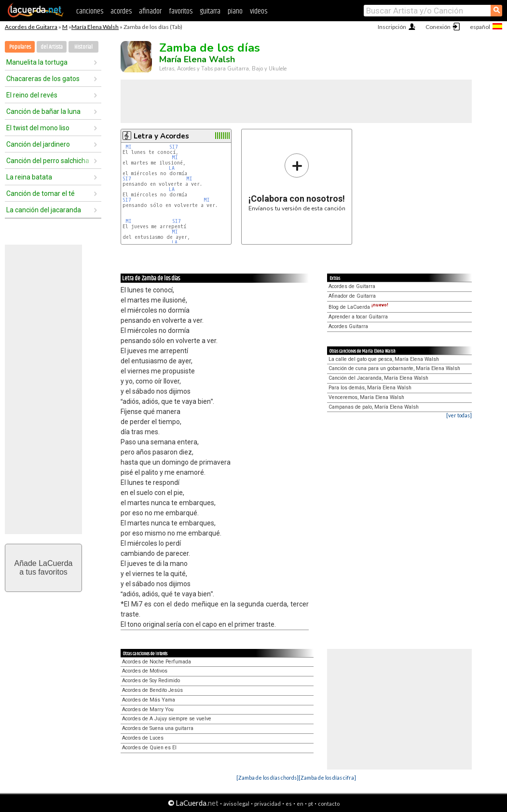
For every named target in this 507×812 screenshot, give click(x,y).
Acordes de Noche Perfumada (157, 662)
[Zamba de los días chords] (267, 778)
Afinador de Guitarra (352, 296)
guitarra (210, 11)
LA (172, 168)
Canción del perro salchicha (48, 161)
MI (129, 147)
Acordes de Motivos (145, 671)
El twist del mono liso (38, 128)
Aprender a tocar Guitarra (358, 317)
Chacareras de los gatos (43, 79)
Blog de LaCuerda (358, 307)
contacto (329, 804)
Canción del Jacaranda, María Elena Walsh (378, 378)
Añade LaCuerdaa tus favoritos (44, 568)
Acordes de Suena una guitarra (158, 728)
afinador (150, 11)
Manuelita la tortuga (37, 62)
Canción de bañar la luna (43, 111)
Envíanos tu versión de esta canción (297, 182)
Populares (20, 47)
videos (259, 11)
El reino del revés (32, 95)
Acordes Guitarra (348, 326)
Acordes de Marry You (148, 709)
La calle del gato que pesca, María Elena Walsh (384, 359)
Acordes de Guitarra (31, 27)
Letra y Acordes (161, 136)
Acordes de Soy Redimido (151, 681)
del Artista (52, 47)
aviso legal (236, 804)
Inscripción (392, 27)
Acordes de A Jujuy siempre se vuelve (167, 719)
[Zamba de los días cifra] (327, 778)
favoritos (181, 11)
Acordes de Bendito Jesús (152, 690)
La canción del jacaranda (44, 210)
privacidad (267, 804)
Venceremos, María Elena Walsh (366, 397)
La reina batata (29, 177)
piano (235, 11)
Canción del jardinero (38, 144)
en (300, 804)
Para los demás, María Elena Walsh (370, 388)
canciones (90, 11)
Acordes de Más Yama (149, 700)
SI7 (174, 147)
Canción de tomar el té (41, 193)
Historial (83, 47)
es (289, 804)
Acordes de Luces (143, 738)
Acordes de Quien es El (149, 748)
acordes (121, 11)
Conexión (438, 27)
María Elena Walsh (95, 27)
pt (311, 804)
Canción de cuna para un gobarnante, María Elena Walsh (394, 368)
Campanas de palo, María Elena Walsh (374, 407)
